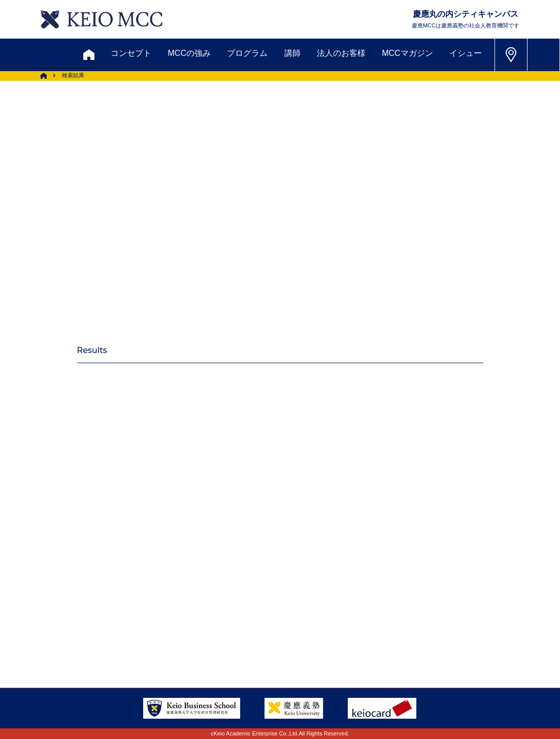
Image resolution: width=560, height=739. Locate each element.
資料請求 (126, 559)
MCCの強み (189, 53)
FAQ (279, 608)
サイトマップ (221, 608)
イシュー (466, 53)
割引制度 (183, 559)
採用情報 (49, 633)
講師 (292, 53)
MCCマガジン (407, 53)
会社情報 (107, 633)
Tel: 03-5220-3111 (478, 607)
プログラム (247, 53)
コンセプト (131, 53)
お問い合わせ (60, 559)
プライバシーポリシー (205, 633)
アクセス (49, 608)
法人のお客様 (341, 53)
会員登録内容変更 (123, 608)
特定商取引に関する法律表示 (323, 633)
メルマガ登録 (249, 559)
